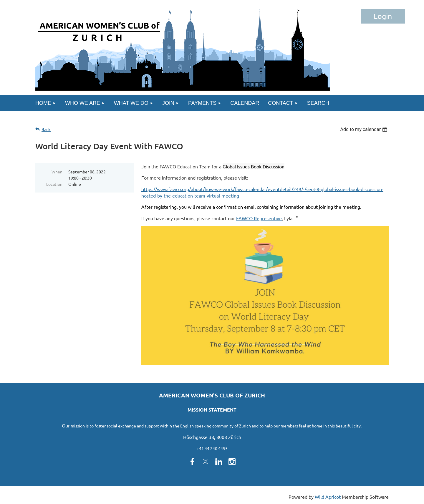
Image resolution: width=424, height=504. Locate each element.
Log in (383, 16)
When (57, 172)
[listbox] (364, 129)
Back (46, 129)
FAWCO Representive (259, 218)
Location (54, 184)
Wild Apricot (328, 497)
